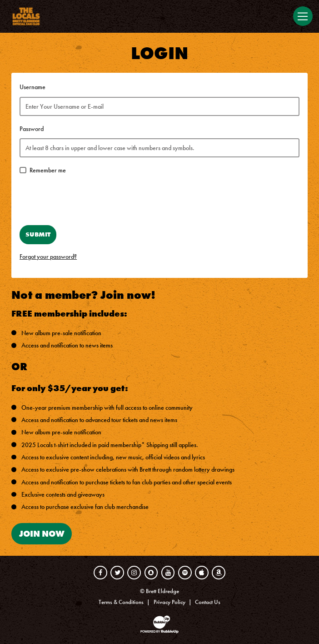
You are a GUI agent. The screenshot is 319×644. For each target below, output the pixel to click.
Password (32, 129)
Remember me (48, 170)
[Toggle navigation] (303, 16)
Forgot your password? (48, 257)
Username (32, 87)
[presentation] (89, 201)
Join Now (42, 534)
